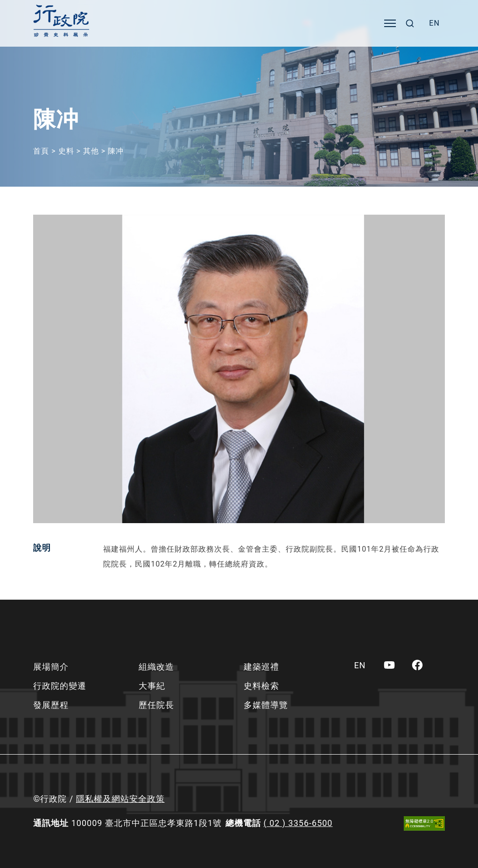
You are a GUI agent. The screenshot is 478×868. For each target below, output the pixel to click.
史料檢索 (261, 686)
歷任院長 (156, 705)
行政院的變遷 (60, 686)
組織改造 (156, 667)
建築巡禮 (261, 667)
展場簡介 (51, 667)
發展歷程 (51, 705)
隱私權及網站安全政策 (120, 799)
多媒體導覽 (266, 705)
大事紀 (152, 686)
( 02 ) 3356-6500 (298, 823)
